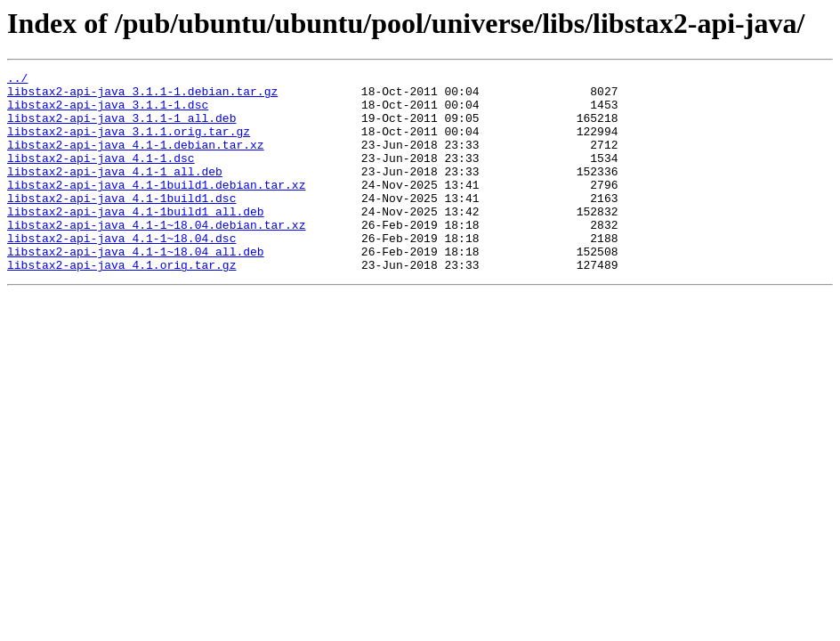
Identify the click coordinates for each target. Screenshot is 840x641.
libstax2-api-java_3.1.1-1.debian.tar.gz (142, 96)
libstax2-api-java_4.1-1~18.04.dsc (121, 272)
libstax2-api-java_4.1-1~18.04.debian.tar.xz (156, 256)
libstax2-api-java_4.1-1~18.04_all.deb (136, 288)
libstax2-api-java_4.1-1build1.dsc (121, 224)
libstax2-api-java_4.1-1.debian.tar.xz (136, 160)
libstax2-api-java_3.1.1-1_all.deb (121, 128)
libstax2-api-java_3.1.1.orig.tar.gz (129, 144)
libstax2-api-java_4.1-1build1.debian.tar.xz (156, 208)
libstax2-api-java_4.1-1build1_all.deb (136, 240)
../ (17, 80)
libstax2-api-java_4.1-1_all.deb (115, 192)
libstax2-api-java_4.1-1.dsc (101, 176)
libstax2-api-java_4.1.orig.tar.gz (121, 304)
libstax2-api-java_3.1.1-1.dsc (108, 112)
